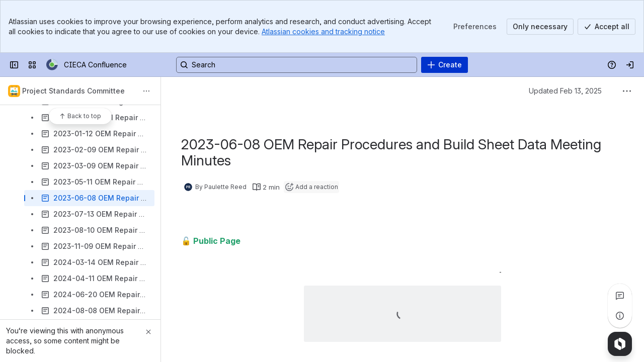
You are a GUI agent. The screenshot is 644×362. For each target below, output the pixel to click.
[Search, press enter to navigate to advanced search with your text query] (297, 65)
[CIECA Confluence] (52, 65)
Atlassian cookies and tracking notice (323, 31)
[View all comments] (620, 296)
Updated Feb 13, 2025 (565, 91)
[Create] (445, 65)
